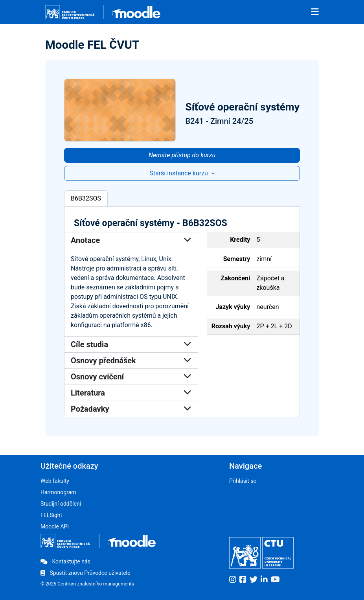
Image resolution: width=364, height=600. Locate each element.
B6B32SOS (86, 198)
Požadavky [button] (131, 409)
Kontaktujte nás (65, 561)
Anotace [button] (131, 240)
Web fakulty (55, 481)
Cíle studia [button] (131, 344)
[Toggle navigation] (315, 12)
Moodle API (55, 526)
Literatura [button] (131, 393)
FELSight (51, 515)
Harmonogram (58, 492)
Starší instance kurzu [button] (179, 173)
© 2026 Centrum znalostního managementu (87, 584)
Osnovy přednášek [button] (131, 361)
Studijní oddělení (61, 504)
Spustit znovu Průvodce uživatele (85, 573)
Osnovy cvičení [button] (131, 377)
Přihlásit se (243, 481)
